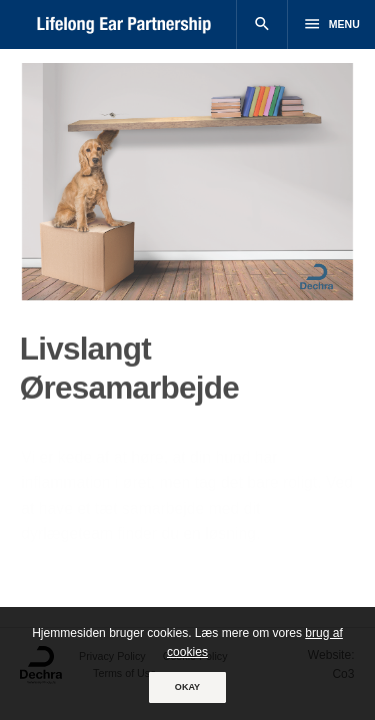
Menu (331, 24)
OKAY (187, 687)
